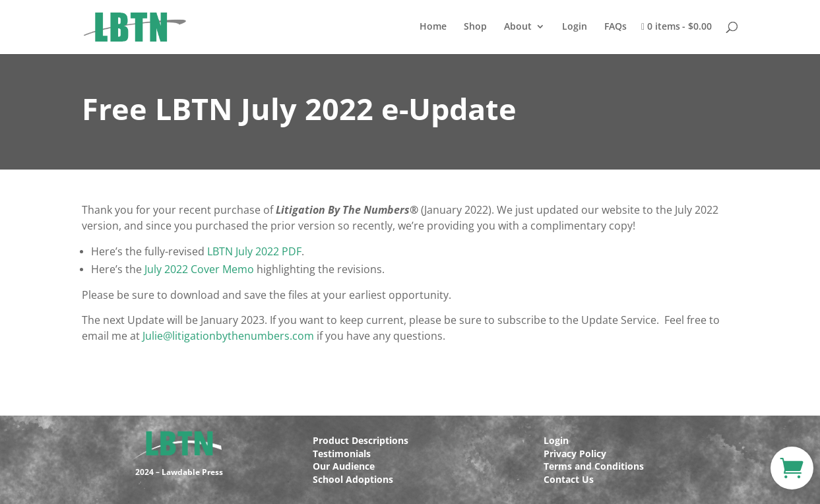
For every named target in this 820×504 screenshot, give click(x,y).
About (518, 27)
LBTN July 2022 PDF (254, 251)
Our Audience (344, 466)
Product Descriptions (361, 440)
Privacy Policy (575, 454)
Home (433, 27)
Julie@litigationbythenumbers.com (228, 336)
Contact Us (569, 479)
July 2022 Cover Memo (199, 269)
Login (575, 27)
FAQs (615, 27)
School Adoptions (353, 479)
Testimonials (342, 454)
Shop (475, 27)
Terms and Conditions (594, 466)
